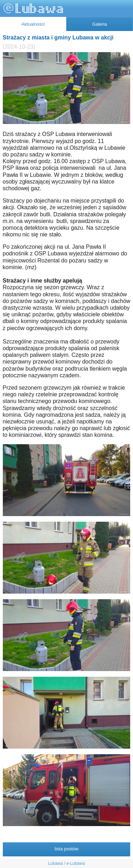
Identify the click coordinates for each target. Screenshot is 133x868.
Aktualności (33, 24)
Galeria (100, 24)
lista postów (66, 849)
